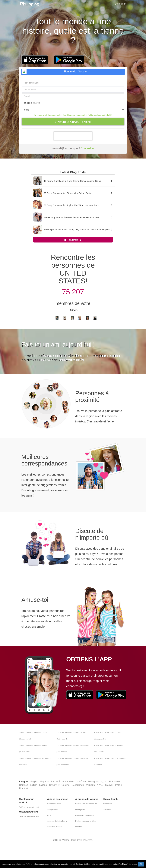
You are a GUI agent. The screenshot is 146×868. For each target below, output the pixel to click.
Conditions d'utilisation (85, 815)
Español (45, 782)
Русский (56, 782)
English (35, 782)
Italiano (43, 785)
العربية (104, 782)
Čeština (66, 785)
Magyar (110, 785)
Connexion (120, 4)
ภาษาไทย (81, 782)
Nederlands (78, 785)
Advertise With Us (55, 827)
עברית (100, 785)
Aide (49, 815)
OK (141, 864)
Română (24, 788)
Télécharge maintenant (29, 807)
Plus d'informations (130, 864)
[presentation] (73, 136)
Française (115, 782)
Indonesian (68, 782)
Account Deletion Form (57, 821)
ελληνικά (91, 785)
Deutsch (24, 785)
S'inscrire (107, 809)
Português (93, 782)
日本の (34, 785)
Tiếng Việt (54, 785)
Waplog (66, 840)
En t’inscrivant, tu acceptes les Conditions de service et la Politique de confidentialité (73, 115)
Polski (119, 785)
